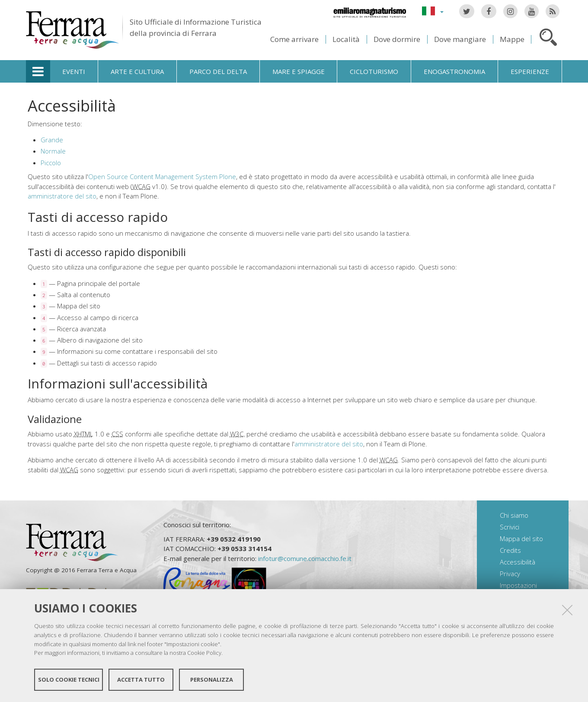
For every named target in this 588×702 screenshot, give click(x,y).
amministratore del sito (62, 196)
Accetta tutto (141, 680)
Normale (53, 151)
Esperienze (530, 71)
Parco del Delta (218, 71)
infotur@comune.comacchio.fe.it (305, 558)
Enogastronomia (454, 71)
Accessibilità (518, 562)
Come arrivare (294, 39)
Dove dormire (397, 39)
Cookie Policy (204, 653)
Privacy (510, 574)
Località (346, 39)
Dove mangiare (460, 39)
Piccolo (51, 163)
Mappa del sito (521, 539)
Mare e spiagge (299, 71)
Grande (52, 140)
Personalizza (212, 680)
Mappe (512, 39)
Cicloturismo (374, 71)
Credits (510, 550)
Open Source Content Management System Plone (162, 176)
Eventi (74, 71)
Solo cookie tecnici (69, 680)
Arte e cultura (137, 71)
